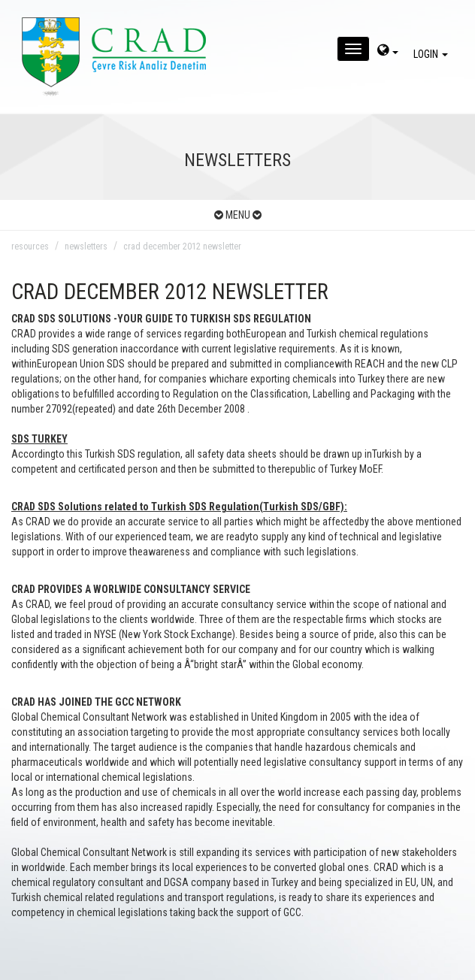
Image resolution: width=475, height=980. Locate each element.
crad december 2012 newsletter (182, 247)
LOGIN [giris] (433, 54)
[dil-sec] (388, 52)
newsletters (86, 247)
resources (30, 247)
